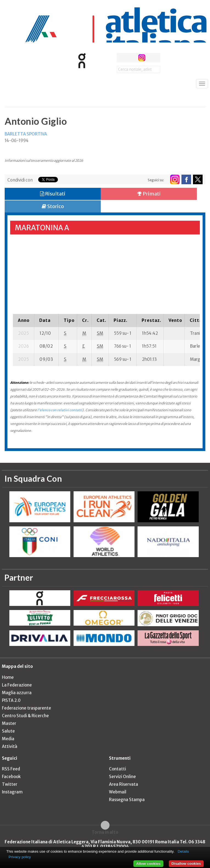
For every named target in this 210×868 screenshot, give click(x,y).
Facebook (11, 777)
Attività (10, 746)
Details (183, 851)
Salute (8, 731)
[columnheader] (24, 320)
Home (8, 677)
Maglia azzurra (17, 693)
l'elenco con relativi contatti (60, 410)
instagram (142, 58)
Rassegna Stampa (127, 800)
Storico (53, 206)
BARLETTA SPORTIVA (26, 134)
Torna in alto (105, 832)
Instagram (12, 792)
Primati (149, 194)
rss (152, 58)
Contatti (117, 769)
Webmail (118, 792)
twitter (132, 58)
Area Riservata (124, 784)
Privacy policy (20, 857)
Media (8, 739)
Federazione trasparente (26, 708)
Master (9, 723)
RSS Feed (11, 769)
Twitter (10, 784)
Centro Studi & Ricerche (25, 716)
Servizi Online (122, 777)
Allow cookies (148, 863)
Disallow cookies (186, 863)
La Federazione (17, 685)
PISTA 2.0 (11, 700)
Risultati (53, 194)
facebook (121, 58)
